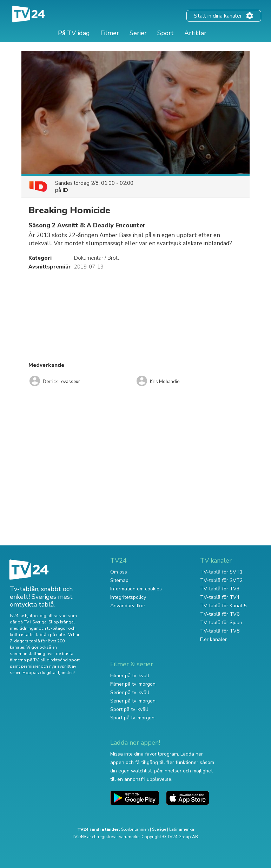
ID (65, 190)
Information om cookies (136, 589)
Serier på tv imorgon (133, 701)
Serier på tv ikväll (130, 692)
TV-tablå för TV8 (220, 631)
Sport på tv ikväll (129, 709)
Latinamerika (182, 829)
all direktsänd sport (60, 660)
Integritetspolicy (128, 597)
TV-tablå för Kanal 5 (223, 606)
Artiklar (195, 33)
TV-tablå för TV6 (220, 614)
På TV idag (74, 33)
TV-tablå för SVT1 (221, 572)
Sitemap (119, 580)
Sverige (159, 829)
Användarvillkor (128, 606)
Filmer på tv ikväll (130, 676)
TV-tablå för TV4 (220, 597)
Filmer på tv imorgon (133, 684)
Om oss (119, 572)
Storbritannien (135, 829)
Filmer (110, 33)
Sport (166, 33)
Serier (138, 33)
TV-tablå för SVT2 (221, 580)
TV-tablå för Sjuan (221, 623)
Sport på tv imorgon (132, 718)
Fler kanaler (213, 639)
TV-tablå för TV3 (220, 589)
